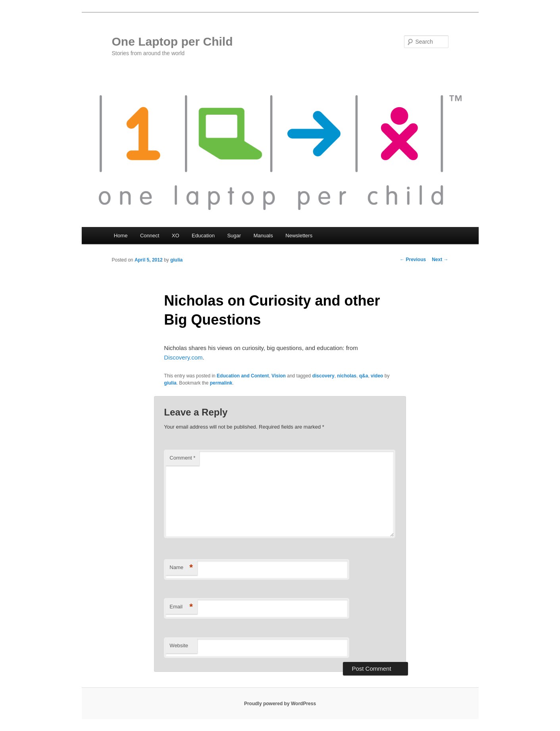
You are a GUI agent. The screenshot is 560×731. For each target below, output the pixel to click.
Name (181, 568)
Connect (150, 236)
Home (121, 236)
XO (176, 236)
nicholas (347, 376)
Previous (413, 260)
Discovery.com (183, 357)
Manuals (263, 236)
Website (179, 645)
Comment (182, 458)
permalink (221, 383)
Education (203, 236)
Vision (279, 376)
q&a (364, 376)
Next (440, 260)
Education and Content (243, 376)
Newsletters (299, 236)
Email (181, 607)
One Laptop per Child (172, 41)
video (377, 376)
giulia (176, 260)
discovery (323, 376)
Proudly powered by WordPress (280, 704)
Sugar (234, 236)
